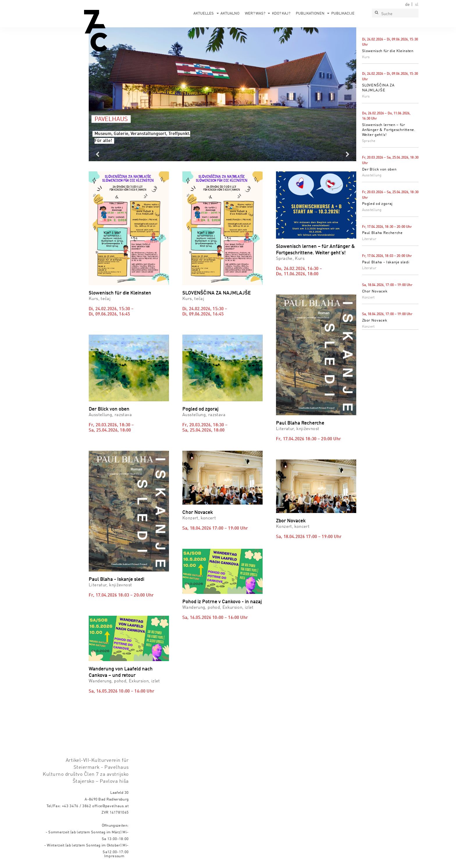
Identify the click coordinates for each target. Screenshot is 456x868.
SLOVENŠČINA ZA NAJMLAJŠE (217, 293)
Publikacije (343, 14)
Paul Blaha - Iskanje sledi (386, 262)
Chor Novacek (375, 291)
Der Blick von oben (379, 169)
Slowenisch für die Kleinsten (388, 51)
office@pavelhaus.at (111, 806)
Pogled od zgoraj (377, 204)
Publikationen (310, 14)
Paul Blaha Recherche (382, 233)
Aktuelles (204, 14)
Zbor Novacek (375, 321)
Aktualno (230, 14)
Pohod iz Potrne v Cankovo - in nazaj (222, 602)
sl (417, 5)
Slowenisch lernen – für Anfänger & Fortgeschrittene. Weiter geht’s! (389, 130)
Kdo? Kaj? (281, 14)
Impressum (114, 856)
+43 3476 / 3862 (77, 806)
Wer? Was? (255, 14)
